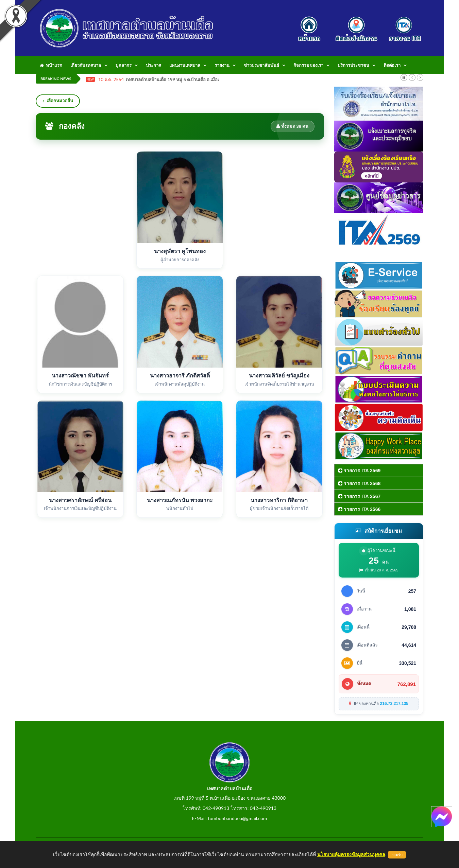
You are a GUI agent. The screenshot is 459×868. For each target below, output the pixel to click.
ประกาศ (154, 65)
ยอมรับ (397, 855)
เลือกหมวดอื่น (58, 101)
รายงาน (222, 65)
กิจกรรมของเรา (308, 65)
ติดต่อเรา (392, 65)
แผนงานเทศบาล (185, 65)
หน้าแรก (51, 65)
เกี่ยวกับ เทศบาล (86, 65)
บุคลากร (124, 65)
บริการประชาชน (353, 65)
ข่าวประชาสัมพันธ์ (261, 65)
